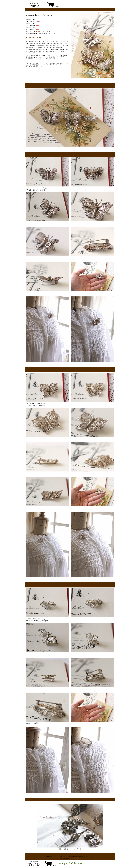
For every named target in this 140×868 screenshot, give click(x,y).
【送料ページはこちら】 (43, 31)
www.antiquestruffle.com (75, 858)
